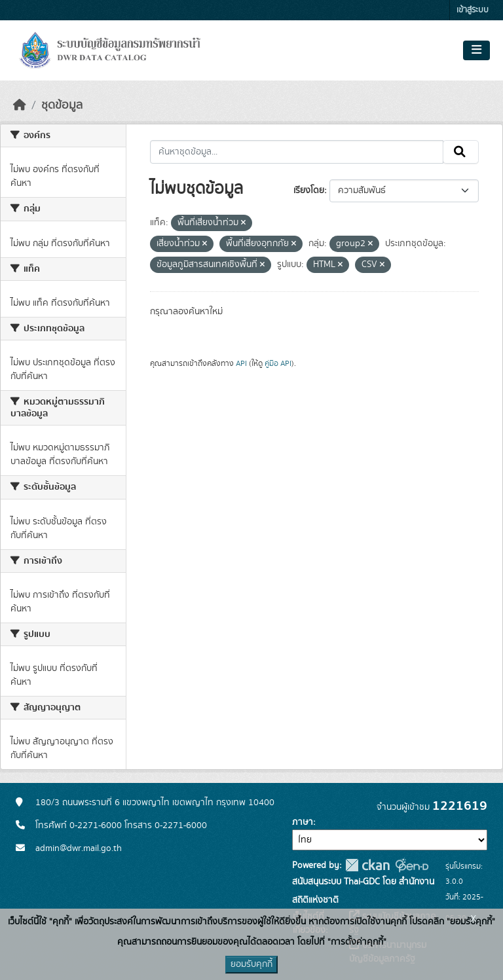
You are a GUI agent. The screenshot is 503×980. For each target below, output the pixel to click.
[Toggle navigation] (476, 50)
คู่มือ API (278, 363)
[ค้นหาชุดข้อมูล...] (297, 152)
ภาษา (303, 822)
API (241, 363)
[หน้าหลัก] (20, 105)
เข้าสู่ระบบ (473, 10)
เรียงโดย (309, 191)
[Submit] (461, 152)
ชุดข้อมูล (62, 105)
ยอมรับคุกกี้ (251, 964)
